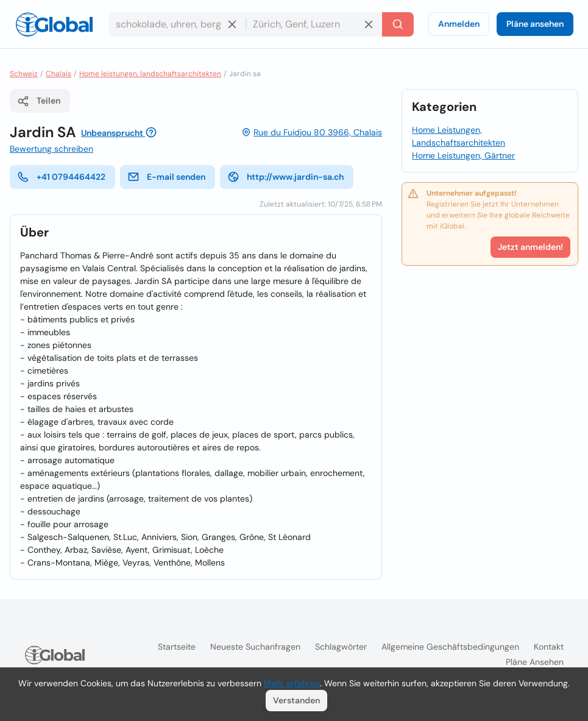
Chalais (58, 74)
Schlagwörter (341, 647)
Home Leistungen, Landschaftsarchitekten (459, 136)
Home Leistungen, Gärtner (463, 155)
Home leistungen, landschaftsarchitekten (150, 74)
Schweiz (24, 74)
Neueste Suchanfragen (255, 647)
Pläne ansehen (535, 24)
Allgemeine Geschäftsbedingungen (450, 647)
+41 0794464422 (61, 177)
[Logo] (54, 24)
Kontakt (549, 647)
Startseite (177, 647)
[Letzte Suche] (398, 24)
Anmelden (459, 24)
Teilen (39, 101)
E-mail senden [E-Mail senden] (166, 177)
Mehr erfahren (292, 683)
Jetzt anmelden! (530, 247)
